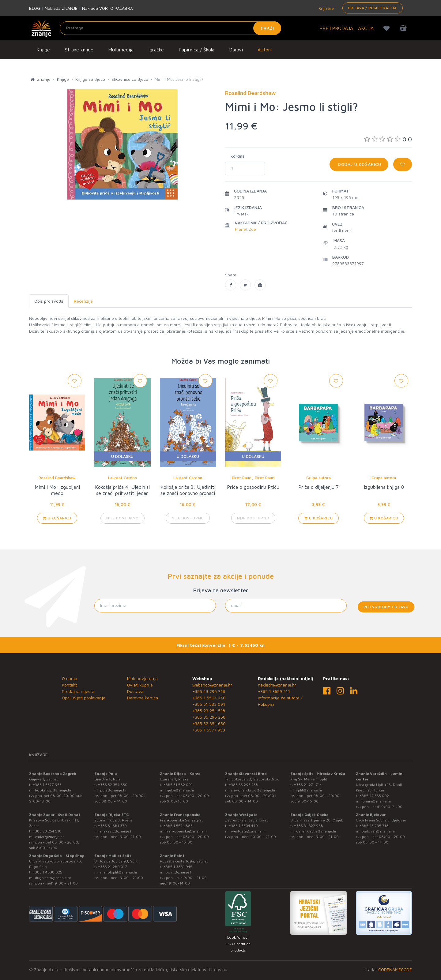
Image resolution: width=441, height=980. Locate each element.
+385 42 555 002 (374, 796)
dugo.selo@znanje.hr (53, 878)
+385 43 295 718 (209, 691)
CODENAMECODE (395, 969)
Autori (264, 50)
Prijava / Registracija (373, 8)
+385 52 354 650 (209, 723)
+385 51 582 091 (209, 704)
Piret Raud (242, 478)
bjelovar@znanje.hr (379, 831)
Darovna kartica (143, 698)
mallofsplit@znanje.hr (119, 872)
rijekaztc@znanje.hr (117, 831)
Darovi (236, 50)
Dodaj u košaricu (359, 164)
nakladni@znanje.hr (277, 685)
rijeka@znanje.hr (180, 790)
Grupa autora (318, 478)
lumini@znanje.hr (377, 801)
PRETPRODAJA (336, 28)
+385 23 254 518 (209, 711)
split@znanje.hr (309, 790)
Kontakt (69, 685)
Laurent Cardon (123, 478)
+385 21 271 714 (308, 785)
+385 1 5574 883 (178, 826)
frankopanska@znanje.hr (187, 831)
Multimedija (121, 50)
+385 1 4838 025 (47, 872)
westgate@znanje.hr (249, 831)
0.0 (388, 139)
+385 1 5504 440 (209, 698)
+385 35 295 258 (209, 717)
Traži (267, 28)
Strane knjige (79, 50)
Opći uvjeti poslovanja (84, 698)
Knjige (43, 50)
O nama (70, 678)
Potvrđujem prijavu (386, 607)
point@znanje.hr (180, 872)
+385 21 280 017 (113, 867)
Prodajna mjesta (78, 691)
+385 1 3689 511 (274, 691)
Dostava (135, 691)
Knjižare (326, 8)
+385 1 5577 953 (209, 730)
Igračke (156, 50)
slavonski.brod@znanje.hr (253, 790)
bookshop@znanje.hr (53, 790)
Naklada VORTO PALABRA (107, 8)
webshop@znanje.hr (212, 685)
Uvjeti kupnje (140, 685)
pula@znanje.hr (113, 790)
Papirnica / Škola (196, 50)
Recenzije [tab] (83, 301)
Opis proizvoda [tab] (49, 301)
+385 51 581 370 (112, 826)
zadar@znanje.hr (49, 837)
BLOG (35, 8)
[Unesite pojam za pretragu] (170, 28)
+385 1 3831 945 (178, 867)
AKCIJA (366, 28)
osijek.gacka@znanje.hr (316, 831)
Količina (237, 156)
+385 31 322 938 (309, 826)
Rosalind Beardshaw (57, 478)
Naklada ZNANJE (61, 8)
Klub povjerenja (142, 678)
